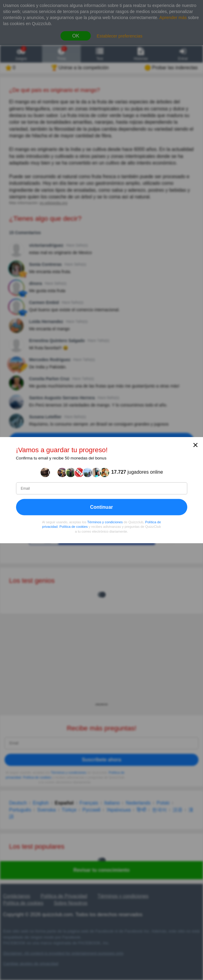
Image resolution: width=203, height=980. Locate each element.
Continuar (102, 507)
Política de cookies (74, 527)
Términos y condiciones (105, 522)
